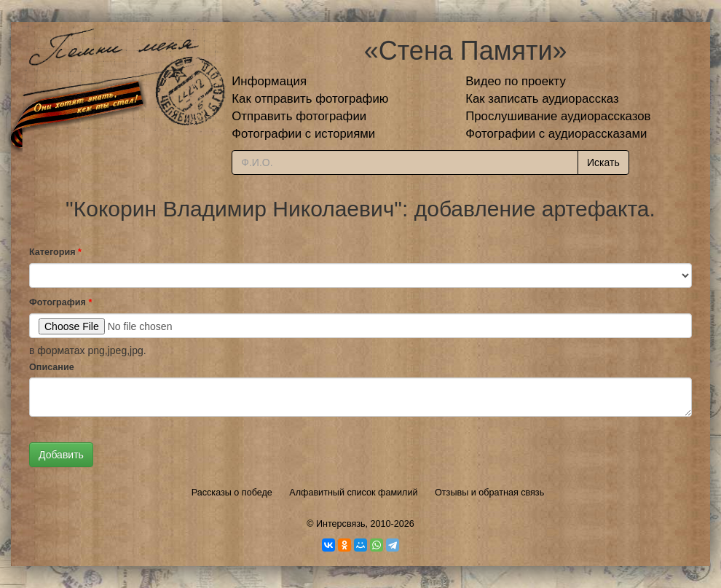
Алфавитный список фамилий (353, 493)
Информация (269, 81)
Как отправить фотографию (310, 99)
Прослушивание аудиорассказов (558, 116)
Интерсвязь (341, 524)
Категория (55, 252)
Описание (52, 367)
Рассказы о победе (232, 493)
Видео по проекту (516, 81)
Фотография (60, 302)
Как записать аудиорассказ (542, 99)
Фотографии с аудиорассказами (556, 134)
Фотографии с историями (303, 134)
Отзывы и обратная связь (489, 493)
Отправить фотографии (299, 116)
